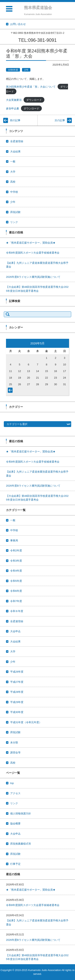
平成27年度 (17, 682)
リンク (14, 222)
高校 (13, 182)
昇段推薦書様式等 (21, 844)
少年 (26, 70)
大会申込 (15, 631)
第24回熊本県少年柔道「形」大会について (31, 87)
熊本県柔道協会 (38, 8)
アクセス (15, 793)
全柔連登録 (17, 141)
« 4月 (11, 391)
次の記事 (60, 120)
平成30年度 (17, 712)
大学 (13, 172)
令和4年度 (16, 571)
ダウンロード (34, 100)
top (12, 783)
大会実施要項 (14, 100)
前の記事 (15, 120)
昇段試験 (15, 212)
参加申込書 (12, 108)
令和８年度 (17, 611)
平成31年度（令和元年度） (26, 722)
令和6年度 (13, 70)
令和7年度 (16, 601)
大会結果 (15, 151)
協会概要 (15, 823)
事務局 (14, 540)
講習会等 (15, 752)
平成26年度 (17, 672)
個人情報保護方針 (21, 813)
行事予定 (15, 864)
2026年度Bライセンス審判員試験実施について (33, 277)
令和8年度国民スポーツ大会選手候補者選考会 (33, 253)
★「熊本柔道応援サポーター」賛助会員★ (31, 243)
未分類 (14, 742)
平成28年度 (17, 692)
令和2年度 (16, 550)
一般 (13, 161)
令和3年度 (16, 561)
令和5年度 (16, 581)
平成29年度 (17, 702)
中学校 (14, 192)
